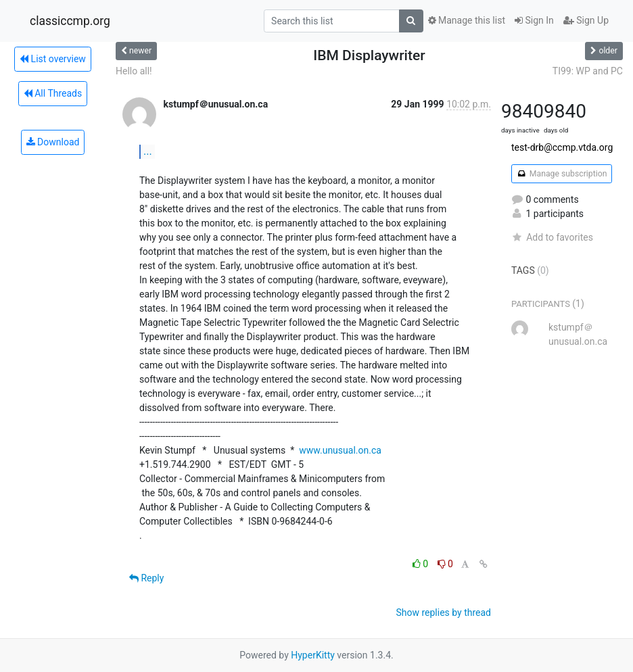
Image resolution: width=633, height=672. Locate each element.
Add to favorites (552, 237)
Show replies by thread (443, 613)
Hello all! (134, 71)
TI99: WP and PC (588, 71)
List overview (53, 59)
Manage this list (467, 20)
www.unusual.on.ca (340, 450)
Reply (146, 578)
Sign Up (586, 20)
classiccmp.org (70, 21)
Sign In (534, 20)
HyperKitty (313, 655)
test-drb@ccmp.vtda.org (562, 147)
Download (53, 142)
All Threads (53, 93)
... (148, 151)
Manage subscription (562, 174)
